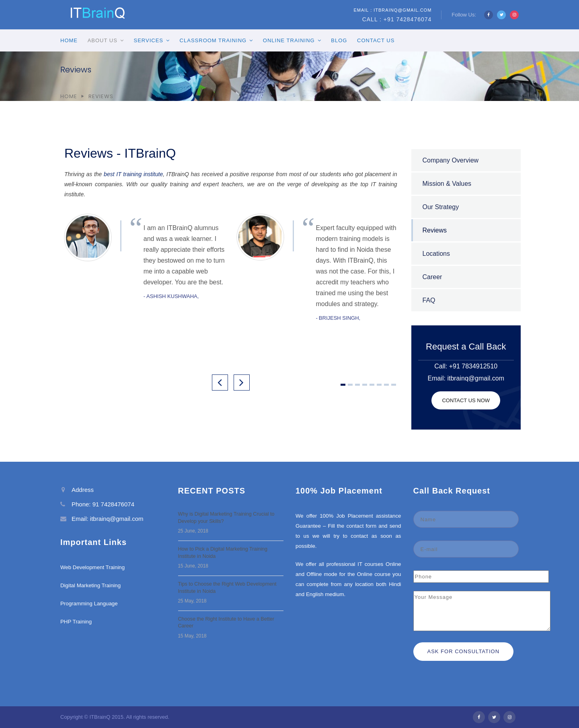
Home (69, 40)
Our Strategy (441, 207)
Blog (339, 40)
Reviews (435, 230)
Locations (436, 254)
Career (432, 277)
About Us (103, 40)
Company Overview (451, 160)
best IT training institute (133, 174)
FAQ (429, 300)
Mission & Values (447, 184)
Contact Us (376, 40)
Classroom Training (213, 40)
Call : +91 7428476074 (397, 19)
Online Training (289, 40)
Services (148, 40)
